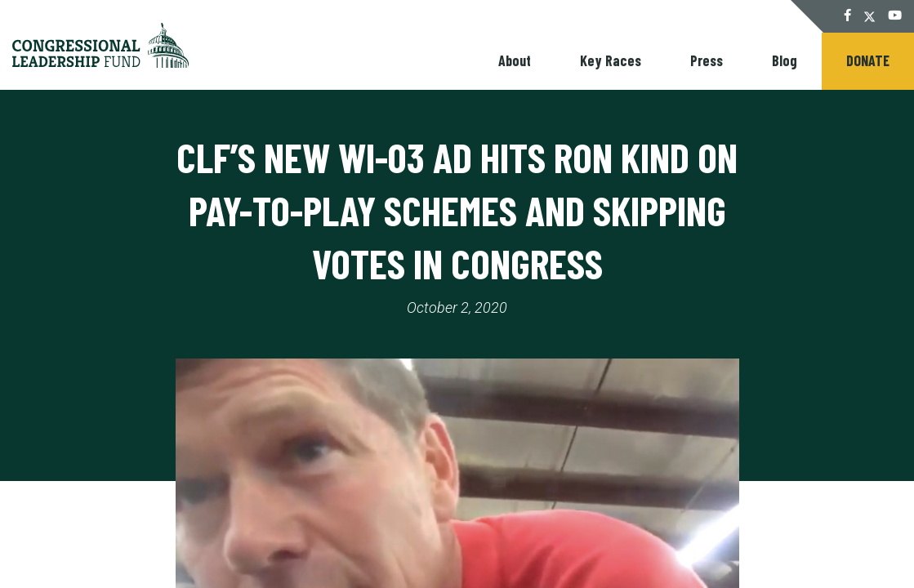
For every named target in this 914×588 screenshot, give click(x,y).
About (515, 60)
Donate (868, 60)
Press (707, 60)
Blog (785, 60)
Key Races (611, 60)
